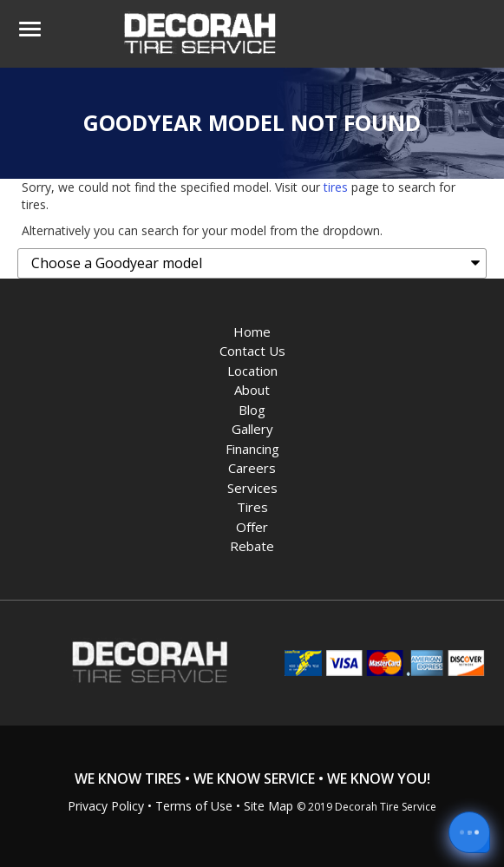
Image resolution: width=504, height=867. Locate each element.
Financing (252, 449)
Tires (252, 507)
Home (252, 332)
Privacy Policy (106, 806)
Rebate (252, 546)
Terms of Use (194, 806)
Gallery (252, 429)
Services (252, 488)
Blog (252, 410)
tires (336, 187)
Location (252, 371)
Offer (252, 527)
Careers (252, 468)
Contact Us (252, 351)
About (252, 390)
